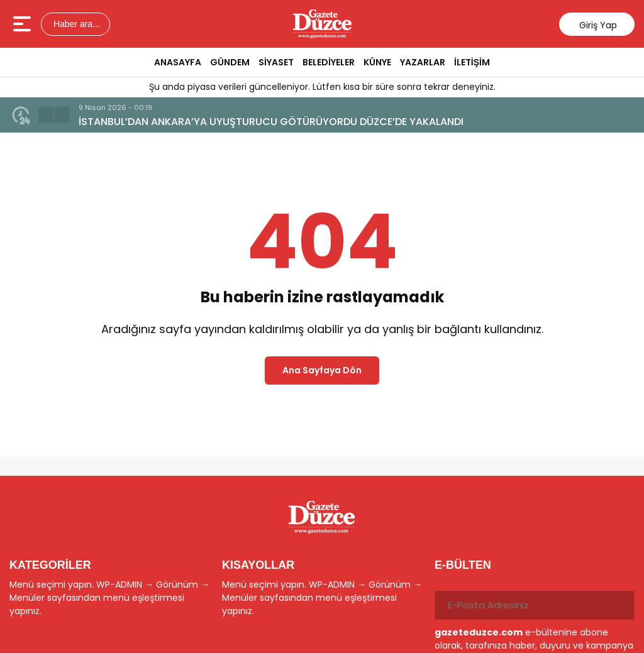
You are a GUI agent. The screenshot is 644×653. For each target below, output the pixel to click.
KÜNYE (377, 62)
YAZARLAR (423, 62)
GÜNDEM (230, 62)
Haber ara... (75, 24)
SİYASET (276, 62)
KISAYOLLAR (258, 565)
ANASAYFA (178, 62)
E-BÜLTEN (463, 565)
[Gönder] (620, 605)
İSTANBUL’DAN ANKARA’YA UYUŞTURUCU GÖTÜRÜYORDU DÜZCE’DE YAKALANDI (271, 122)
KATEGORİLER (50, 565)
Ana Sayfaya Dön (322, 370)
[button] (46, 115)
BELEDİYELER (329, 62)
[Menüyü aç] (24, 24)
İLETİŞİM (472, 62)
